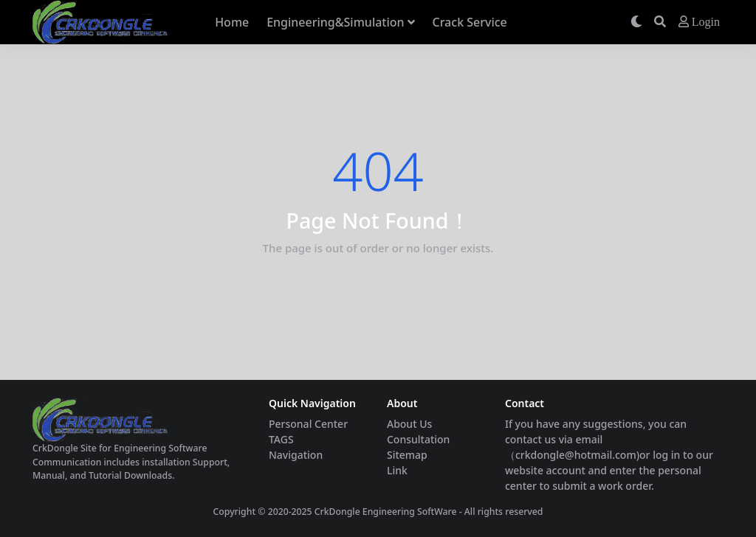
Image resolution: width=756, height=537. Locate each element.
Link (397, 470)
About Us (409, 424)
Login (699, 22)
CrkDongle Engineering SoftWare (386, 512)
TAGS (281, 439)
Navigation (296, 455)
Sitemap (407, 455)
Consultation (418, 439)
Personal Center (308, 424)
